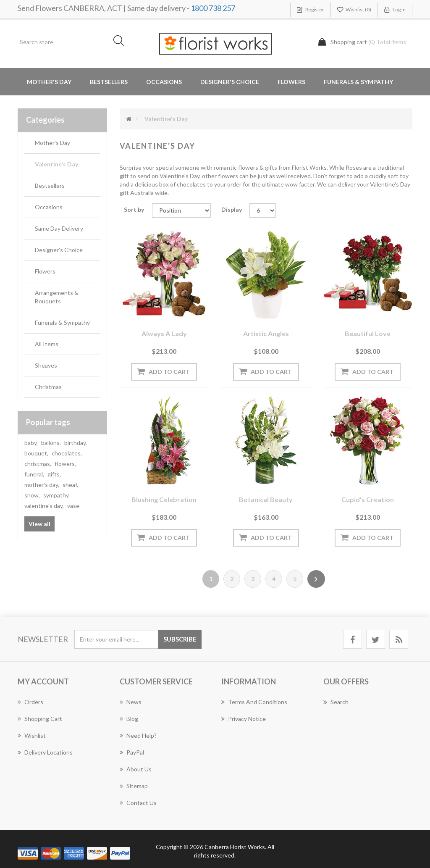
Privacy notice (244, 719)
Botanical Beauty (266, 499)
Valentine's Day (56, 164)
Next (316, 579)
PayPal (132, 752)
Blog (129, 719)
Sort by (134, 209)
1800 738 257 (213, 8)
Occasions (49, 207)
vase (73, 506)
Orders (30, 702)
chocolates (67, 453)
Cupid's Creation (368, 499)
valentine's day (44, 506)
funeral (34, 474)
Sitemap (134, 786)
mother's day (42, 485)
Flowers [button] (291, 82)
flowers (65, 464)
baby (31, 443)
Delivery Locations (45, 752)
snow (32, 495)
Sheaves (46, 365)
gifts (54, 474)
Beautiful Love (368, 333)
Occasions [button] (164, 82)
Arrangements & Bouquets (57, 297)
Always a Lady (164, 333)
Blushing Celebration (164, 499)
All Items (47, 344)
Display (232, 209)
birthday (76, 443)
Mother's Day (49, 82)
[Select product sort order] (181, 210)
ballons (51, 443)
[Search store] (72, 42)
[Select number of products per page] (262, 210)
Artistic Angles (266, 333)
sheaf (70, 485)
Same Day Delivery (59, 228)
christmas (38, 464)
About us (136, 769)
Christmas (48, 387)
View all (39, 524)
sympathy (56, 495)
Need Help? (138, 735)
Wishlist (32, 735)
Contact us (138, 803)
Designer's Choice (230, 82)
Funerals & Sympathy (358, 82)
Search (336, 702)
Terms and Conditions (254, 702)
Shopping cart (40, 719)
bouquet (36, 453)
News (131, 702)
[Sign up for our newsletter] (116, 639)
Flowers (45, 271)
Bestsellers (109, 82)
